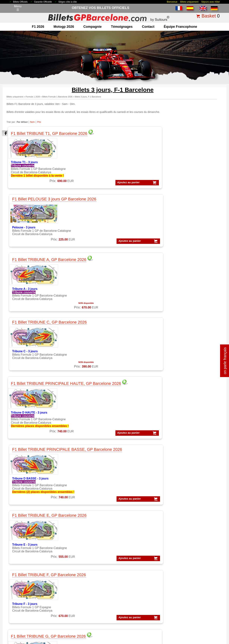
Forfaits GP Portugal (186, 569)
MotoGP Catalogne (80, 536)
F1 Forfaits (22, 527)
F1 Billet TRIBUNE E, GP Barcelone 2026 (135, 217)
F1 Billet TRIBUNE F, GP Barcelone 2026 (188, 217)
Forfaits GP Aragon (185, 555)
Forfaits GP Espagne (186, 588)
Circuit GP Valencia (80, 587)
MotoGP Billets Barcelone (137, 601)
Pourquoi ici (23, 582)
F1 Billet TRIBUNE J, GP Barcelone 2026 (135, 306)
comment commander (187, 617)
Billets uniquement (189, 2)
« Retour (206, 468)
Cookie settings (106, 632)
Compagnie (92, 27)
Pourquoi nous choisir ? (161, 617)
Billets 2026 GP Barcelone (31, 617)
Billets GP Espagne (133, 578)
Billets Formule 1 (131, 568)
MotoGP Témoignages (82, 541)
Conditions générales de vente (63, 617)
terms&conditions (26, 592)
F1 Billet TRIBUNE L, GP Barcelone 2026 (28, 388)
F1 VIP (19, 550)
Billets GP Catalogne (134, 582)
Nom (32, 122)
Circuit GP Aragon (79, 582)
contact (148, 27)
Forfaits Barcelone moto (189, 546)
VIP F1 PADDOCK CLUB (137, 532)
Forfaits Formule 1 (185, 522)
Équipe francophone (180, 27)
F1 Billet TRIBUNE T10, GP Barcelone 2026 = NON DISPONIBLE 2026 (190, 394)
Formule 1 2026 (33, 97)
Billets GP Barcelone (134, 564)
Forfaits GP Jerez (184, 564)
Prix (39, 122)
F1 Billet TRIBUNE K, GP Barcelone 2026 (188, 306)
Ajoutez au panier (23, 193)
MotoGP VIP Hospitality (83, 546)
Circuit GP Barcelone (81, 578)
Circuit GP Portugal (80, 596)
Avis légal (87, 617)
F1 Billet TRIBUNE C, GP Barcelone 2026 (188, 132)
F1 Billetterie (23, 522)
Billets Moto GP (130, 573)
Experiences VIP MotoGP (137, 546)
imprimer (218, 468)
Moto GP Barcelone (80, 555)
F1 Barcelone (24, 532)
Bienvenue (172, 2)
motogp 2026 (64, 27)
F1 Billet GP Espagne (29, 536)
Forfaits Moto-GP (184, 578)
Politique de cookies (135, 617)
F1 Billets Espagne (132, 596)
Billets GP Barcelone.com (33, 640)
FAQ (204, 617)
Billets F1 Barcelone (133, 592)
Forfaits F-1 (180, 583)
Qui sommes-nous (27, 587)
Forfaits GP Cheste (185, 560)
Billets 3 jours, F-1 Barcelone (88, 97)
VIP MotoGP (128, 527)
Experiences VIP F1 (133, 541)
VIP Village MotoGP (133, 536)
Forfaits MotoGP (183, 527)
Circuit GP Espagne (81, 592)
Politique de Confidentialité (109, 617)
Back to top (219, 627)
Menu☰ (18, 8)
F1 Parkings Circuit (28, 541)
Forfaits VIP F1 (183, 536)
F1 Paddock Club (26, 555)
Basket (209, 16)
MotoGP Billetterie (80, 522)
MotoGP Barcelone (80, 532)
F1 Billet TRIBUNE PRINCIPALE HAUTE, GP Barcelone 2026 (29, 220)
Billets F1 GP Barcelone (31, 560)
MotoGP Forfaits (78, 527)
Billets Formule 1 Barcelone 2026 (57, 97)
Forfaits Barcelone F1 (187, 541)
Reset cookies (124, 632)
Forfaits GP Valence (186, 574)
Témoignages (122, 27)
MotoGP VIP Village (81, 550)
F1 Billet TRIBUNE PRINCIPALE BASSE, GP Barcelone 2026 (82, 219)
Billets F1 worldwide (133, 587)
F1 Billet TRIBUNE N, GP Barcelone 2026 (135, 388)
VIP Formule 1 (130, 522)
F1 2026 (38, 27)
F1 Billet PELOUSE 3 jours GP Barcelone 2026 (82, 135)
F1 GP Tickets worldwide (31, 546)
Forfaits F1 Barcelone (187, 532)
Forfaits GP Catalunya (187, 550)
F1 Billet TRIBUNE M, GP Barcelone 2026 (82, 388)
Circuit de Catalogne (81, 573)
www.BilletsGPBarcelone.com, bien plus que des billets (200, 640)
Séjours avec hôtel (210, 2)
